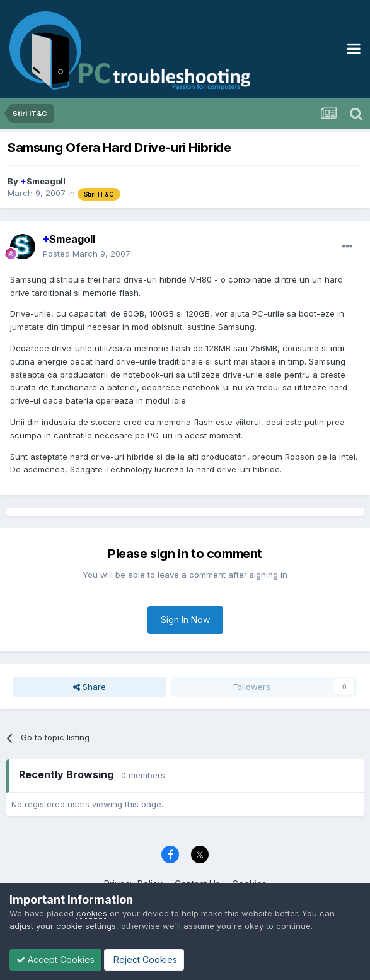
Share (90, 687)
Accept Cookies (55, 960)
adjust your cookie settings (63, 926)
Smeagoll (43, 181)
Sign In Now (185, 620)
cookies (92, 913)
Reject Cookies (144, 960)
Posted (87, 254)
